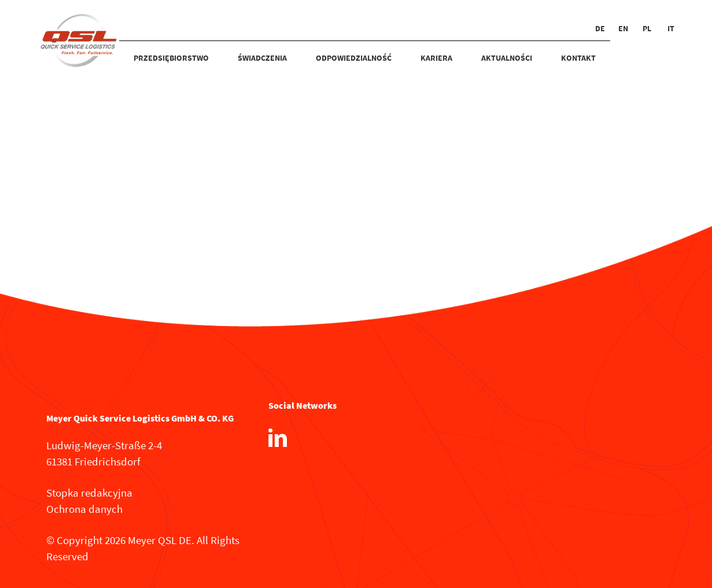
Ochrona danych (84, 509)
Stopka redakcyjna (89, 493)
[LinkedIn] (278, 438)
